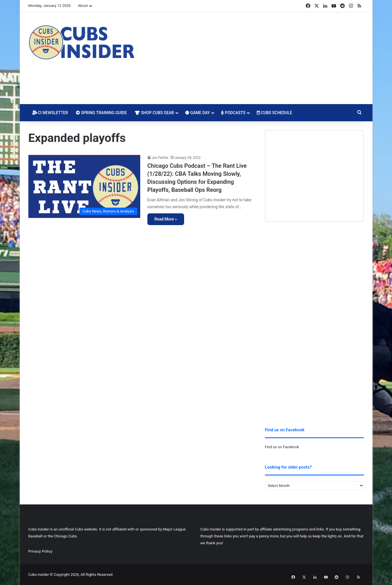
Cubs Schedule (274, 113)
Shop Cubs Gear (154, 113)
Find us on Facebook (282, 447)
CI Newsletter (50, 113)
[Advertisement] (253, 58)
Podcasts (233, 113)
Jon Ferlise (160, 158)
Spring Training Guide (101, 113)
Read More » (166, 219)
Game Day (198, 113)
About (83, 6)
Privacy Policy (40, 551)
